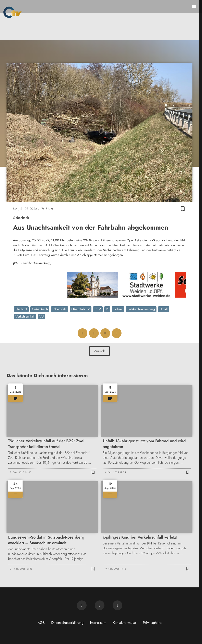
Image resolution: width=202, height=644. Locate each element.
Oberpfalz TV (81, 309)
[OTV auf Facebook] (100, 605)
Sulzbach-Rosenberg (141, 309)
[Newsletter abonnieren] (82, 605)
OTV (98, 309)
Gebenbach (40, 309)
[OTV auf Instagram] (117, 605)
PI (107, 309)
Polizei (118, 309)
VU (42, 316)
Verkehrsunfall (25, 316)
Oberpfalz (60, 309)
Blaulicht (21, 309)
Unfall (164, 309)
